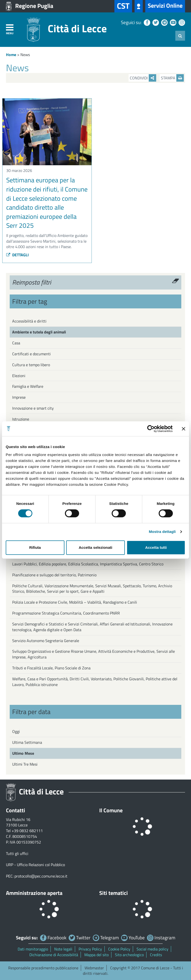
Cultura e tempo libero (31, 365)
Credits (156, 955)
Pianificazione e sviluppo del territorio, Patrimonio (54, 575)
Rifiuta (35, 547)
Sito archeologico (129, 955)
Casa (16, 343)
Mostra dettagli (162, 532)
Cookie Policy (119, 949)
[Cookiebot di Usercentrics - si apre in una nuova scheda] (151, 429)
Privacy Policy (90, 949)
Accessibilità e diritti (29, 321)
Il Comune (111, 810)
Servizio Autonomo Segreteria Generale (46, 641)
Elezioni (19, 376)
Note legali (63, 949)
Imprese (19, 397)
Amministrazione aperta (34, 893)
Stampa (172, 78)
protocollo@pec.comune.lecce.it (41, 876)
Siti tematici (114, 893)
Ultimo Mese (23, 753)
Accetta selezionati (95, 547)
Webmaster (94, 968)
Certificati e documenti (31, 354)
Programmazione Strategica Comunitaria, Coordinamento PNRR (66, 613)
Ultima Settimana (27, 742)
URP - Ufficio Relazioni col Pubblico (35, 865)
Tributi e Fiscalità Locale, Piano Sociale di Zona (51, 668)
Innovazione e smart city (33, 408)
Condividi (143, 78)
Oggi (16, 731)
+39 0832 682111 (27, 831)
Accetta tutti (156, 547)
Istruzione (21, 419)
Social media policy (152, 949)
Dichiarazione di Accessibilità (54, 955)
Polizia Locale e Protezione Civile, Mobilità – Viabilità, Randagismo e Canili (75, 602)
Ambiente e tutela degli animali (39, 332)
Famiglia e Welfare (28, 386)
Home (11, 55)
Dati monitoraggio (33, 949)
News (25, 55)
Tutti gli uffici (17, 853)
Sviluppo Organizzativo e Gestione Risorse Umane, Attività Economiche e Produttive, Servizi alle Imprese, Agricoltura (94, 654)
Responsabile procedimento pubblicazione (43, 968)
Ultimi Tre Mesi (25, 764)
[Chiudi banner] (184, 429)
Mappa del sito (96, 955)
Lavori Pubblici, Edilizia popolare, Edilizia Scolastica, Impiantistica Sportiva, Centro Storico (88, 564)
